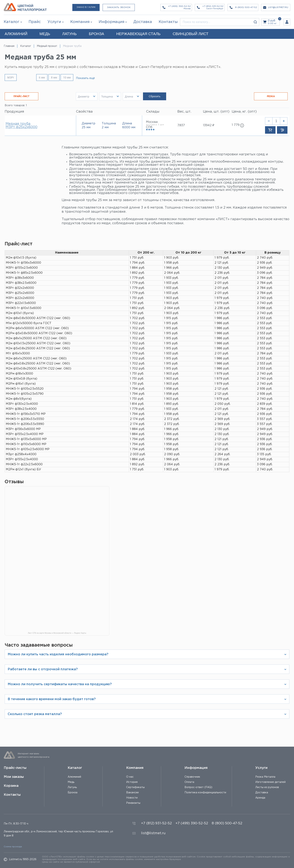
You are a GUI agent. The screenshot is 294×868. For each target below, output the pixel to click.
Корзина (11, 786)
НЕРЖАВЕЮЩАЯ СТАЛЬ (138, 34)
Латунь (72, 787)
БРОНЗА (96, 34)
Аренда (260, 798)
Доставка (262, 793)
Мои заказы (14, 777)
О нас (130, 777)
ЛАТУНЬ (69, 34)
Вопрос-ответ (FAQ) (198, 787)
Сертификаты (135, 787)
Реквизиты (133, 803)
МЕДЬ (45, 34)
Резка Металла (265, 777)
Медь (71, 782)
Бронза (73, 793)
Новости (132, 798)
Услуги (261, 768)
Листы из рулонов (267, 787)
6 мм (42, 77)
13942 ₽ (209, 125)
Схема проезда (13, 847)
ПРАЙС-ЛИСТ (21, 96)
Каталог (12, 22)
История (132, 782)
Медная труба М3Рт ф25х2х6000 (21, 125)
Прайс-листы (15, 768)
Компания (135, 768)
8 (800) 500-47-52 (227, 823)
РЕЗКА (271, 96)
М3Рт (11, 77)
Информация (196, 768)
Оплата (189, 782)
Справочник (192, 777)
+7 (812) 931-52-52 (156, 823)
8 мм (54, 77)
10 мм (67, 77)
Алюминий (74, 777)
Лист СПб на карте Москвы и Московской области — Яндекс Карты (57, 633)
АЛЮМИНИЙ (16, 34)
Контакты (12, 795)
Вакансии (132, 793)
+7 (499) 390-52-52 (192, 823)
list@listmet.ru (153, 833)
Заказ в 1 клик (86, 7)
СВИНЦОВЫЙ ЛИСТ (191, 34)
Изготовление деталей (270, 782)
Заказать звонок (119, 7)
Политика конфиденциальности (205, 793)
